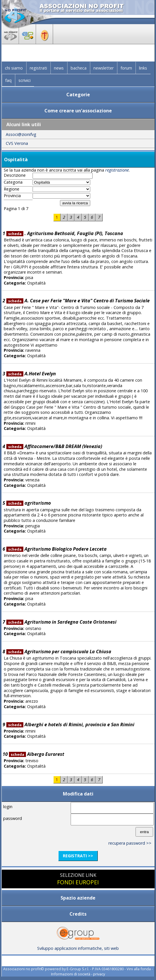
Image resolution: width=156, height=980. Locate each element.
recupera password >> (130, 843)
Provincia (12, 196)
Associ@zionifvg (21, 134)
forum (126, 68)
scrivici (25, 80)
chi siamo (14, 68)
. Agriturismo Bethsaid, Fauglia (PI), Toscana (65, 233)
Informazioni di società (71, 974)
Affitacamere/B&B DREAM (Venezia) (54, 446)
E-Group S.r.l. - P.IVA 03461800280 (95, 969)
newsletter (104, 68)
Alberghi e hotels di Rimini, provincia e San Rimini (71, 725)
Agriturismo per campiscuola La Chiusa (59, 652)
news (59, 68)
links (143, 68)
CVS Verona (17, 143)
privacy (99, 974)
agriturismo (29, 503)
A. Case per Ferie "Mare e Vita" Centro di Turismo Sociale (78, 301)
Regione (12, 189)
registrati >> (78, 856)
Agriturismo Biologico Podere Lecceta (57, 549)
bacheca (79, 68)
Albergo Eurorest (37, 754)
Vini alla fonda (139, 969)
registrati (38, 68)
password (13, 818)
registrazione (117, 170)
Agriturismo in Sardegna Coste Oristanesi (62, 622)
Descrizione (15, 175)
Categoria (13, 182)
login (8, 807)
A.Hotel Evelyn (31, 374)
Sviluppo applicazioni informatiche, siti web (78, 946)
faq (8, 80)
